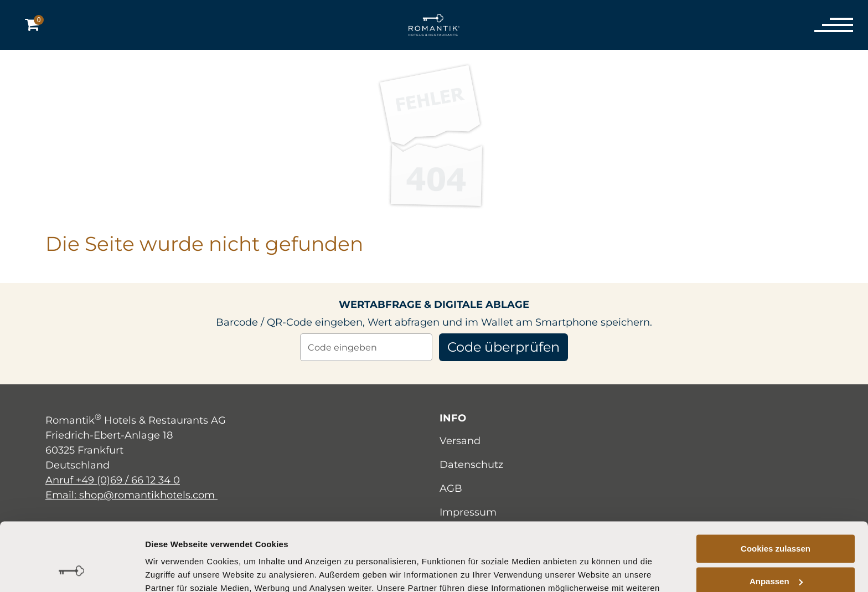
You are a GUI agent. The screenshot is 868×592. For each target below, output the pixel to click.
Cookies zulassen (776, 487)
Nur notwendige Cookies (776, 552)
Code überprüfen (504, 347)
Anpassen (776, 519)
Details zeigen (173, 570)
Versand (460, 441)
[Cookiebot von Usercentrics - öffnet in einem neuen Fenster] (72, 570)
